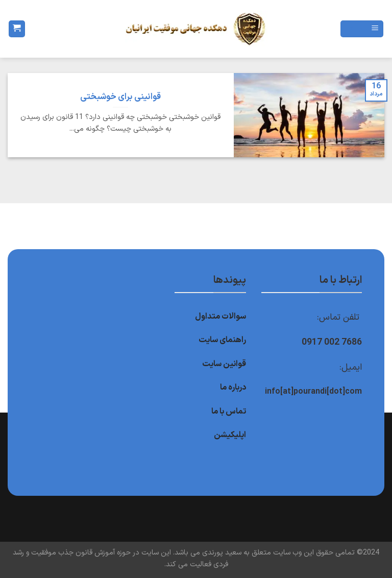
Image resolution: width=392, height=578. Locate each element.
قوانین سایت (224, 364)
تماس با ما (229, 412)
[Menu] (362, 29)
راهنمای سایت (222, 340)
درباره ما (233, 388)
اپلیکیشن (230, 435)
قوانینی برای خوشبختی (120, 97)
